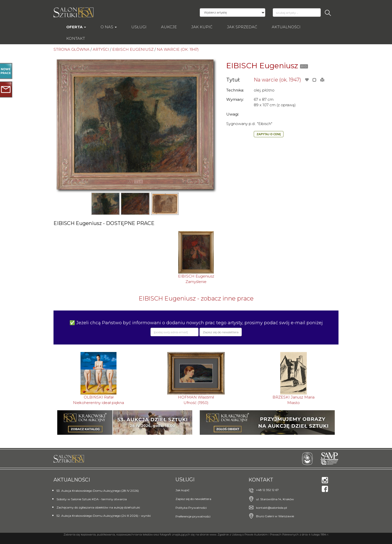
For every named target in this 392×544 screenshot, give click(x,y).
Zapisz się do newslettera (193, 499)
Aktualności (286, 27)
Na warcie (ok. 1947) (277, 80)
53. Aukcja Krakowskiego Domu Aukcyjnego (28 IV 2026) (98, 491)
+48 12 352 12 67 (267, 490)
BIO (304, 66)
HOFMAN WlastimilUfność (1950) (196, 400)
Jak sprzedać (242, 27)
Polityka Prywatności (191, 508)
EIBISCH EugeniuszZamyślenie (196, 279)
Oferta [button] (76, 27)
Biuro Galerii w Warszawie (275, 516)
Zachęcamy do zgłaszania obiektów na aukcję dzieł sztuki (98, 507)
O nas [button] (109, 27)
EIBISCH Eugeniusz (262, 66)
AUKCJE (169, 27)
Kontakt (76, 38)
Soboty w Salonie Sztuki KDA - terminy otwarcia (92, 499)
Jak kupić (202, 27)
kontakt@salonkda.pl (271, 508)
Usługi (139, 27)
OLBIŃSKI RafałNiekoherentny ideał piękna (98, 400)
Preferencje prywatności (193, 516)
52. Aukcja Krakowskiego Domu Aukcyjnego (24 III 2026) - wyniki (104, 516)
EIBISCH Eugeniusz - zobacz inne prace (196, 298)
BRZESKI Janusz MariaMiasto (293, 400)
